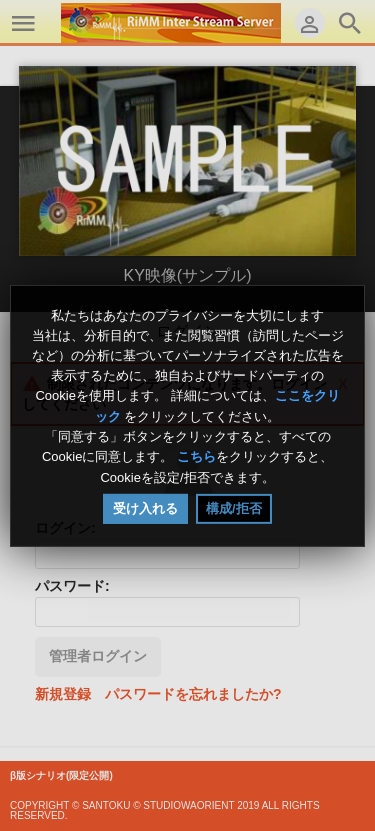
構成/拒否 (234, 508)
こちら (196, 457)
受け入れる (145, 508)
